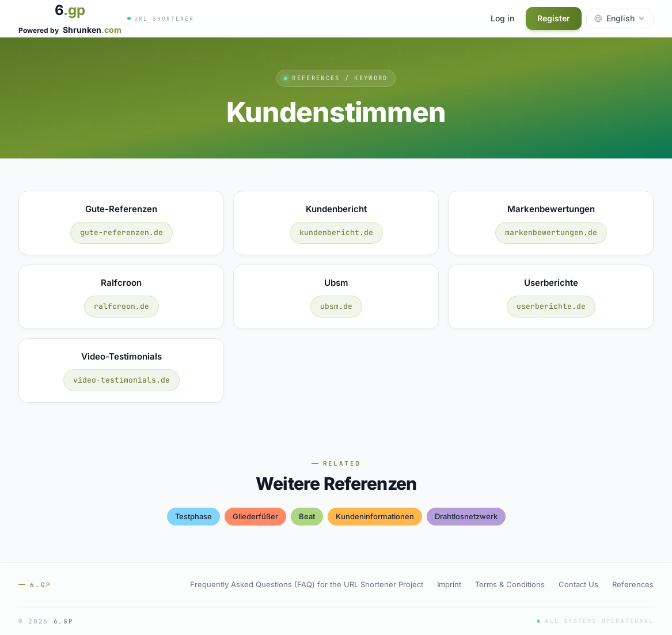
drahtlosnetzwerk (466, 516)
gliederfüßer (255, 516)
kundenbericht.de (336, 233)
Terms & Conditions (510, 584)
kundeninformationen (375, 516)
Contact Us (578, 584)
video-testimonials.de (122, 380)
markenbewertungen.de (551, 233)
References (633, 584)
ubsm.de (336, 306)
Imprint (449, 584)
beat (307, 516)
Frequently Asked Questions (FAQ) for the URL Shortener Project (307, 584)
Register (554, 18)
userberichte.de (551, 306)
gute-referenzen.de (122, 233)
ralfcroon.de (122, 306)
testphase (193, 516)
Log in (502, 18)
